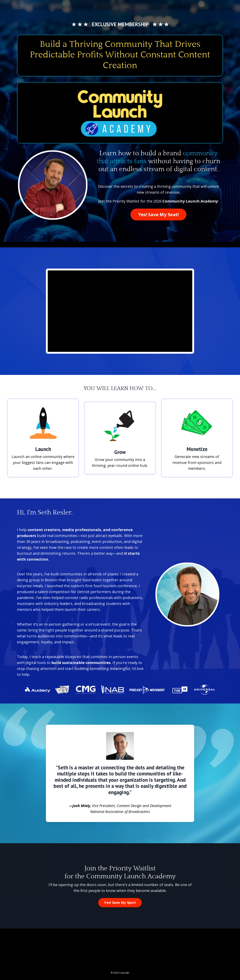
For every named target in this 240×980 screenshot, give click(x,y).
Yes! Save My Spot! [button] (120, 902)
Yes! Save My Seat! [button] (159, 214)
